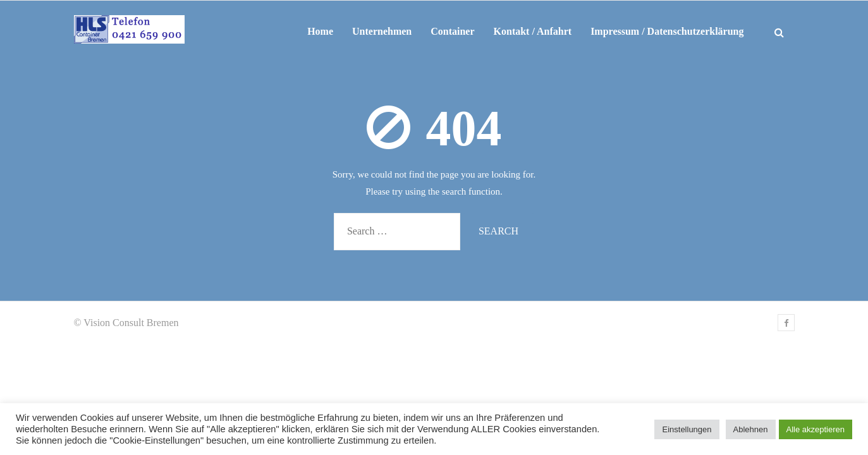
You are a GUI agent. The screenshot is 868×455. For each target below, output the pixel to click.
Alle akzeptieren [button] (816, 429)
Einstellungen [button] (687, 429)
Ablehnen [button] (751, 429)
